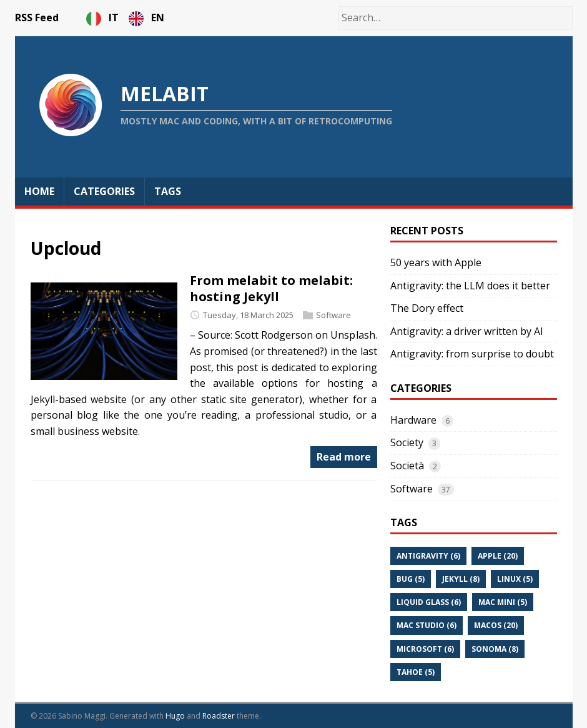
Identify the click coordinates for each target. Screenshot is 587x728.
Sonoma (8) (495, 649)
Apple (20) (498, 556)
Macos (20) (496, 625)
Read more (344, 457)
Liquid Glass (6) (429, 602)
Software (333, 315)
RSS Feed (37, 17)
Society (407, 442)
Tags (168, 191)
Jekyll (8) (461, 579)
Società (407, 466)
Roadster (219, 716)
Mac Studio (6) (427, 625)
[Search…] (455, 18)
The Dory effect (427, 308)
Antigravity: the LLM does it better (470, 286)
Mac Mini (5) (503, 602)
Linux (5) (515, 579)
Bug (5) (411, 579)
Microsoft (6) (425, 649)
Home (39, 191)
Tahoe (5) (416, 672)
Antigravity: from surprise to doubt (472, 354)
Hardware (413, 420)
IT (104, 17)
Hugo (175, 716)
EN (146, 17)
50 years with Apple (436, 262)
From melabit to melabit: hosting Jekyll (271, 288)
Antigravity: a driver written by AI (467, 331)
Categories (104, 191)
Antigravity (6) (428, 556)
